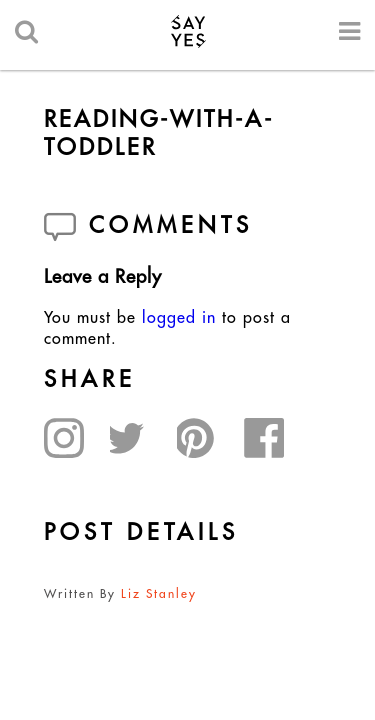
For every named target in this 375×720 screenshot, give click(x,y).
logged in (179, 317)
